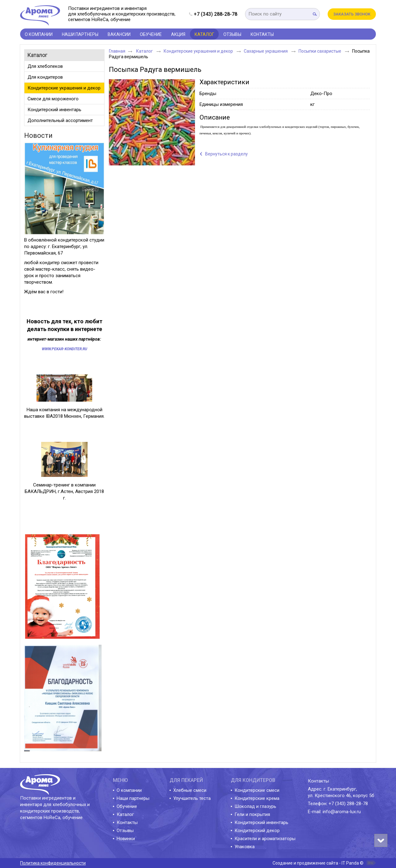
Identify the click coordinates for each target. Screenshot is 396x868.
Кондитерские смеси (257, 790)
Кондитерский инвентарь (261, 822)
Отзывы (125, 831)
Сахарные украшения (266, 51)
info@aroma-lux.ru (342, 812)
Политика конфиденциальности (53, 863)
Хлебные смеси (190, 790)
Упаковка (245, 847)
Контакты (127, 822)
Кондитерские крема (257, 798)
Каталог (204, 34)
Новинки (126, 839)
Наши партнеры (133, 798)
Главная (117, 51)
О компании (129, 790)
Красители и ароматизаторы (265, 839)
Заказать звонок (352, 14)
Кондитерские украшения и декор (199, 51)
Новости (38, 135)
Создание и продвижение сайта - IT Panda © (318, 863)
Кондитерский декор (257, 831)
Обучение (127, 806)
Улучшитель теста (192, 798)
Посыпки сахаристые (320, 51)
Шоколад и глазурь (255, 806)
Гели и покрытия (252, 814)
